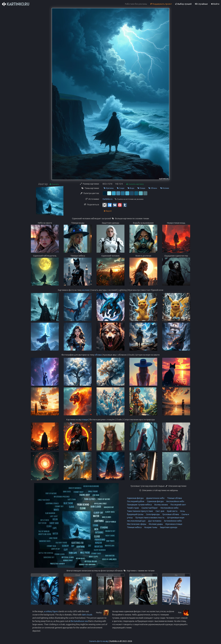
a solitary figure (51, 611)
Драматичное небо (155, 498)
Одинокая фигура (135, 498)
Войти (215, 4)
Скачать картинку (135, 184)
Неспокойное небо (175, 501)
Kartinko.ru (108, 199)
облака (98, 355)
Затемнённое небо (173, 521)
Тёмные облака (174, 498)
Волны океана (161, 505)
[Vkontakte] (115, 205)
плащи (85, 420)
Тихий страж (133, 508)
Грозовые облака (170, 514)
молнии (86, 290)
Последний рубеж (136, 501)
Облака (153, 188)
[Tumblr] (125, 205)
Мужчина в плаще (174, 524)
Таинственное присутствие (140, 511)
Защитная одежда (168, 527)
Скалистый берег (149, 508)
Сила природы (153, 514)
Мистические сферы (137, 524)
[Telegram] (110, 205)
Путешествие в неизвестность (150, 518)
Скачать (54, 184)
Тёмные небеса (134, 527)
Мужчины (109, 188)
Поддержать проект (161, 4)
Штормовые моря (175, 518)
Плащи (141, 188)
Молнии (165, 188)
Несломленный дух (136, 521)
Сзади (121, 188)
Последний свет (178, 505)
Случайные (201, 4)
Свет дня (160, 511)
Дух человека (154, 521)
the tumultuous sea (79, 621)
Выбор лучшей (183, 4)
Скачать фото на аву (99, 641)
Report (108, 211)
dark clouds (87, 615)
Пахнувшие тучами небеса (139, 505)
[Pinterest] (120, 205)
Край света (172, 511)
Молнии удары (156, 524)
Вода (131, 188)
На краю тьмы (150, 527)
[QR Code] (105, 205)
